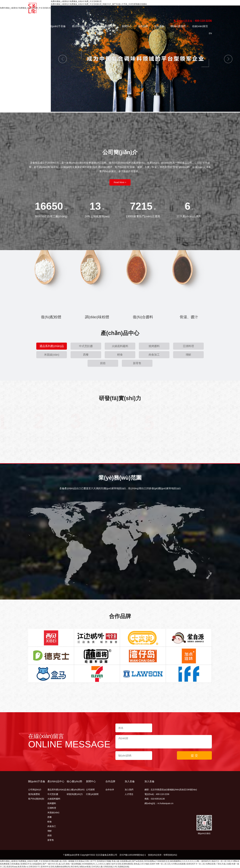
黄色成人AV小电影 (142, 864)
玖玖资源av (80, 861)
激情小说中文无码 (114, 864)
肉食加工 (52, 826)
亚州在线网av (150, 861)
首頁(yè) (38, 26)
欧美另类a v (23, 867)
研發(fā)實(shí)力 (75, 794)
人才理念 (129, 794)
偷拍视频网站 (176, 861)
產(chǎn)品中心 (80, 26)
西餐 (50, 817)
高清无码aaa (12, 867)
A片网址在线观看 (178, 864)
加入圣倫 (159, 26)
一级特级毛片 (205, 861)
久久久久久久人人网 (190, 861)
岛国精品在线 (123, 867)
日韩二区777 (90, 861)
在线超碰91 (37, 864)
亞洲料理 (52, 808)
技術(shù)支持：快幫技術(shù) (163, 855)
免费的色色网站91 (62, 867)
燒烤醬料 (52, 803)
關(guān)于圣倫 (57, 26)
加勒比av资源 (85, 867)
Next (228, 59)
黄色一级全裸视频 (73, 864)
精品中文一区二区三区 (221, 861)
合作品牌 (143, 26)
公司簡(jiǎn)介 (35, 790)
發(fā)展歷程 (34, 794)
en (210, 33)
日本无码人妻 (97, 867)
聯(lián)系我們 (178, 26)
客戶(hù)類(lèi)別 (36, 799)
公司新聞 (90, 790)
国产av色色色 (138, 861)
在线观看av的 (126, 861)
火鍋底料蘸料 (54, 799)
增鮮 (50, 831)
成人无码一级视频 (67, 861)
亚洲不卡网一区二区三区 (160, 864)
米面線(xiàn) (53, 813)
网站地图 (55, 861)
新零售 (51, 840)
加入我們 (129, 790)
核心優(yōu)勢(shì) (105, 26)
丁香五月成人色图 (223, 864)
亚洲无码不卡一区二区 (195, 864)
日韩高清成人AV (110, 867)
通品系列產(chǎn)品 (57, 790)
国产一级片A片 (49, 864)
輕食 (50, 822)
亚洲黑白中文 (26, 864)
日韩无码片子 (34, 867)
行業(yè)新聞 (92, 794)
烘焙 (50, 835)
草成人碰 (115, 861)
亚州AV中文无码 (47, 867)
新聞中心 (127, 26)
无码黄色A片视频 (104, 861)
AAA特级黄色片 (88, 864)
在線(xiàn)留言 (200, 26)
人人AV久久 (100, 864)
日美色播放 (15, 864)
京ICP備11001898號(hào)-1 (133, 855)
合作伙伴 (110, 790)
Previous (63, 59)
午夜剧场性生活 (163, 861)
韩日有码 (75, 867)
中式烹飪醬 (53, 794)
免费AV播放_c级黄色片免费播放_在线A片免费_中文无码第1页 (25, 861)
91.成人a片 (61, 864)
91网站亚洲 (210, 864)
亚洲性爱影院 (127, 864)
